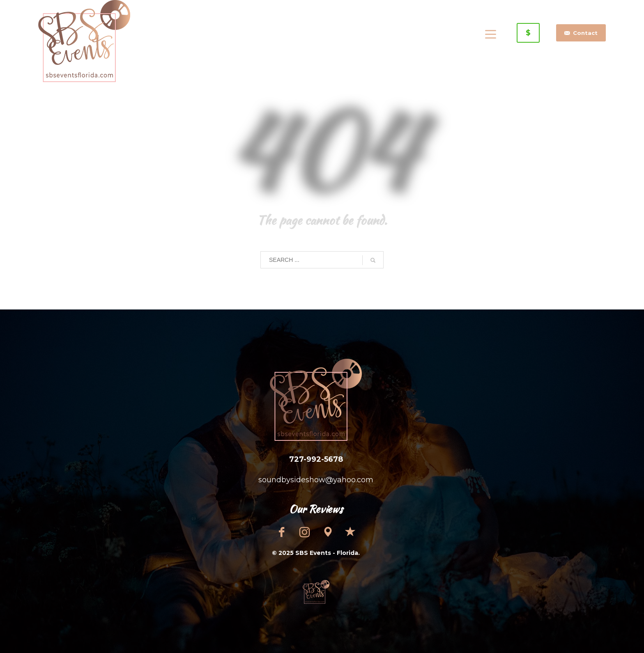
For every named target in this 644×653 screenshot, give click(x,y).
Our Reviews (316, 509)
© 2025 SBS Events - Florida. (316, 553)
